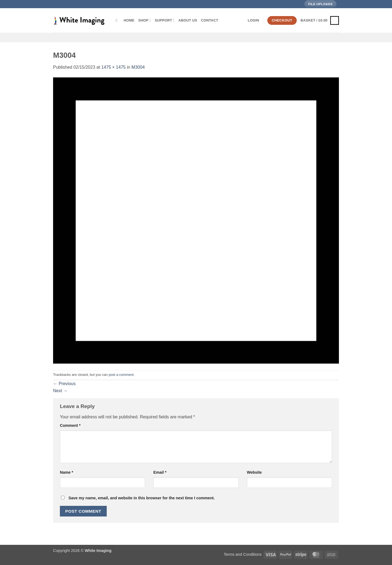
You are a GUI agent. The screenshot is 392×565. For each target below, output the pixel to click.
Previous (64, 384)
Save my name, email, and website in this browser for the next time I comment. (141, 498)
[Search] (118, 20)
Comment (70, 425)
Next (60, 391)
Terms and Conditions (243, 554)
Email (160, 472)
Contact (209, 20)
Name (67, 472)
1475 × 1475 (113, 67)
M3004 (138, 67)
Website (254, 472)
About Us (188, 20)
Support (165, 20)
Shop (145, 20)
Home (129, 20)
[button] (253, 20)
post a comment (121, 375)
